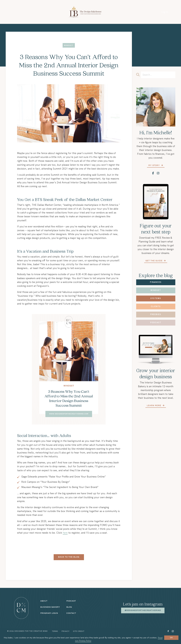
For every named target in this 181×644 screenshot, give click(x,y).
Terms (55, 631)
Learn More (154, 406)
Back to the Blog (69, 557)
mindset (69, 45)
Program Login (49, 613)
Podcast (156, 322)
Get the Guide (154, 261)
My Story (154, 165)
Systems (156, 298)
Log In (165, 12)
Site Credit (79, 631)
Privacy (66, 631)
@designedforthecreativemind (143, 611)
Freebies (156, 315)
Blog (69, 607)
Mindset (156, 290)
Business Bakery (50, 607)
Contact (71, 613)
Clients (156, 306)
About (44, 601)
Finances (156, 282)
